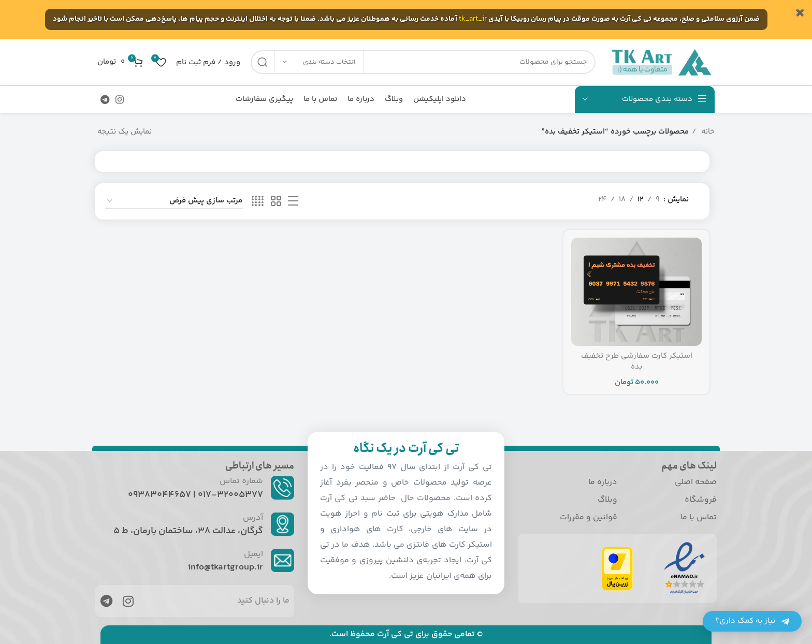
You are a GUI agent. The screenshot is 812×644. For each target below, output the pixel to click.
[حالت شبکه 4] (258, 202)
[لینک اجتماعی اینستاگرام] (120, 99)
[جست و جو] (423, 62)
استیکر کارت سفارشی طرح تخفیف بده (637, 361)
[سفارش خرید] (174, 201)
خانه (707, 132)
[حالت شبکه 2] (276, 202)
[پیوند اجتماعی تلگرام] (105, 99)
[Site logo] (660, 62)
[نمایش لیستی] (293, 202)
